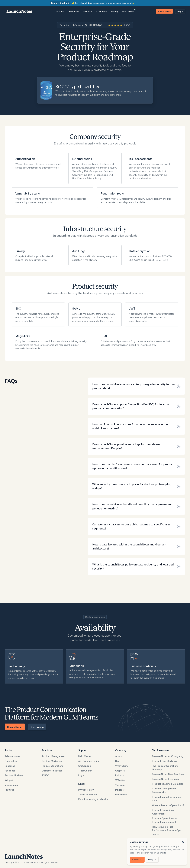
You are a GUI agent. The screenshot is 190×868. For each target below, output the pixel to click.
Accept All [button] (137, 860)
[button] (183, 842)
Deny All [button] (152, 860)
